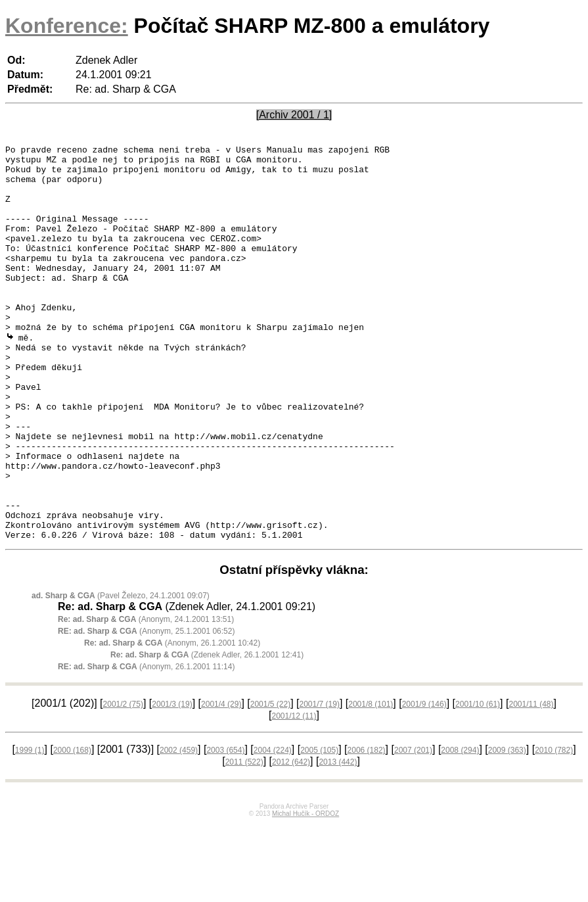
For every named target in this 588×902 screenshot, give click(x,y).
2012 (291, 840)
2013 (338, 840)
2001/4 (221, 782)
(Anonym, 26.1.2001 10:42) (172, 721)
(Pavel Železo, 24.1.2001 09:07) (121, 674)
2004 (273, 828)
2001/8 (371, 782)
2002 (179, 828)
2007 (413, 828)
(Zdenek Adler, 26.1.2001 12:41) (207, 733)
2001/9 (424, 782)
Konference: (67, 26)
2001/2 (123, 782)
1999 (30, 828)
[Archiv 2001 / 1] (294, 115)
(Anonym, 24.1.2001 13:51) (146, 698)
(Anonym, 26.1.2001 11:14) (146, 745)
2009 (507, 828)
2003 (225, 828)
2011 (244, 840)
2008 (460, 828)
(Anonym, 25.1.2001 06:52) (146, 709)
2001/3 (172, 782)
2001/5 (270, 782)
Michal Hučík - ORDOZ (305, 892)
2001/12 (294, 794)
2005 (319, 828)
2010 (554, 828)
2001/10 (478, 782)
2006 (367, 828)
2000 (72, 828)
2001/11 (531, 782)
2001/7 (320, 782)
